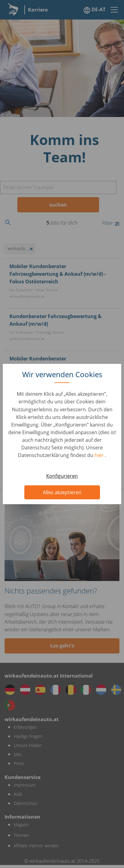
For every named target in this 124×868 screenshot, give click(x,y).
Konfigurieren (62, 476)
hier (100, 455)
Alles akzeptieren (62, 492)
